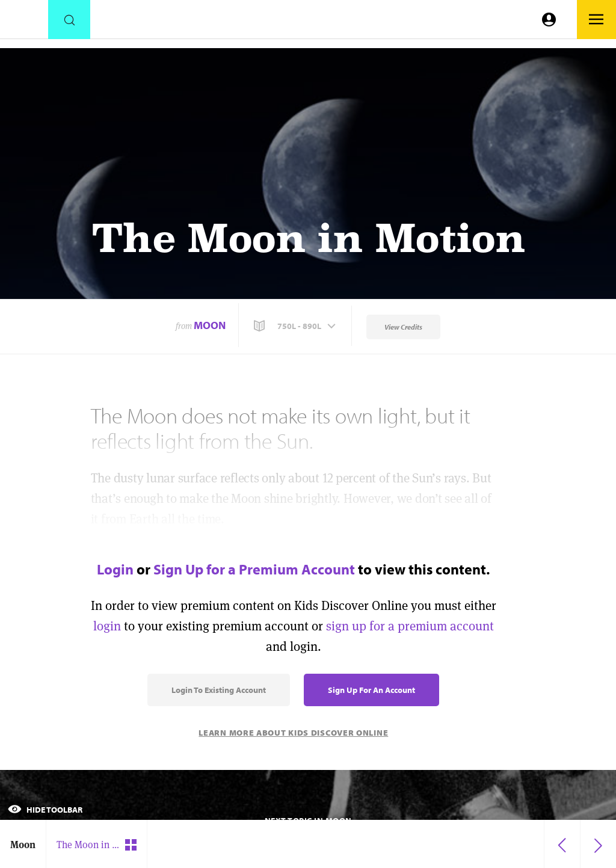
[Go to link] (24, 23)
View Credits (403, 327)
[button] (296, 326)
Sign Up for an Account (371, 690)
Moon (210, 325)
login (107, 626)
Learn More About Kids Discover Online (293, 733)
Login (115, 569)
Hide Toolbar (45, 810)
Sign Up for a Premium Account (254, 569)
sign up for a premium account (410, 626)
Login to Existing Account (219, 690)
